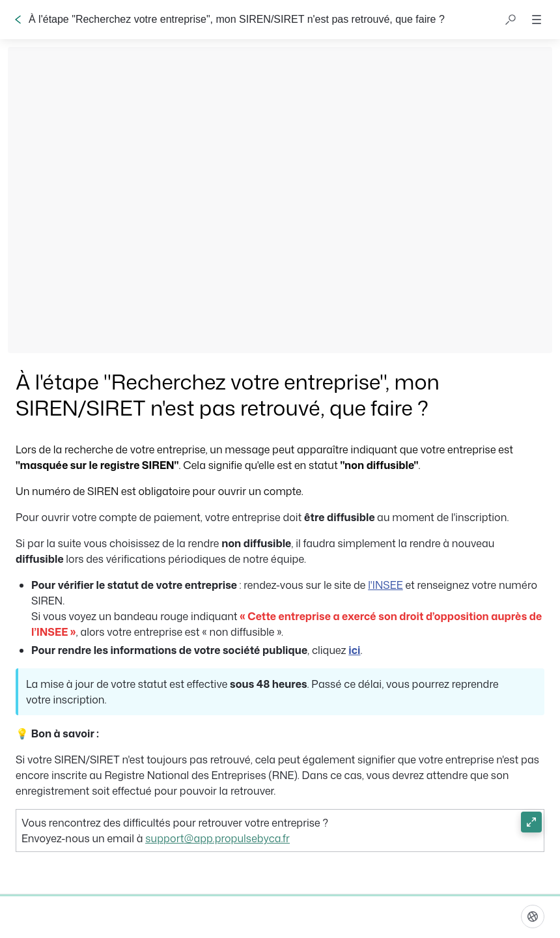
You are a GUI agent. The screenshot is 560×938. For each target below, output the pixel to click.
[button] (511, 20)
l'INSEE (385, 585)
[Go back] (18, 20)
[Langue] (533, 917)
